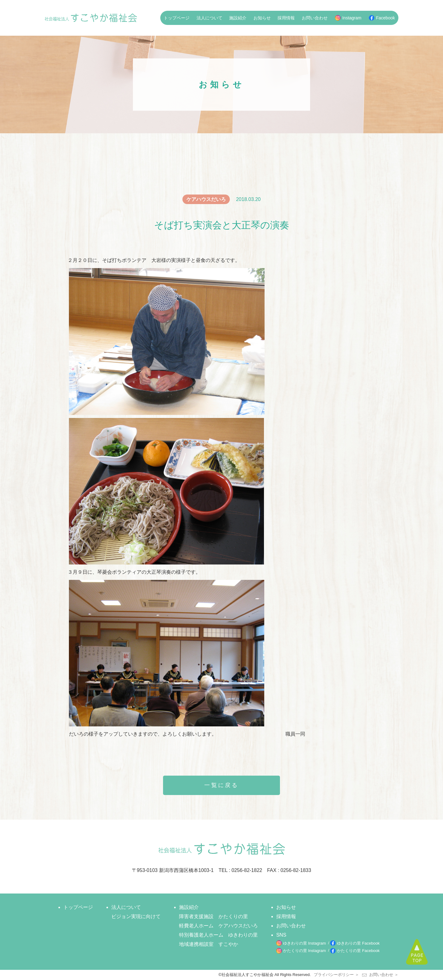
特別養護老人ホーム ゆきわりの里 (218, 935)
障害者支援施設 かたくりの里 (214, 916)
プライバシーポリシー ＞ (336, 975)
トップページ (177, 18)
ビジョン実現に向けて (136, 916)
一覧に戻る (221, 785)
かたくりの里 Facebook (358, 951)
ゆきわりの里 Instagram (304, 943)
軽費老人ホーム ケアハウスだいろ (218, 926)
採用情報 (286, 18)
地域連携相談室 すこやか (209, 944)
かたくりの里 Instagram (304, 951)
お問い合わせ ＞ (380, 975)
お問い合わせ (315, 18)
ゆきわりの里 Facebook (358, 943)
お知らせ (262, 18)
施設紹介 (238, 18)
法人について (210, 18)
